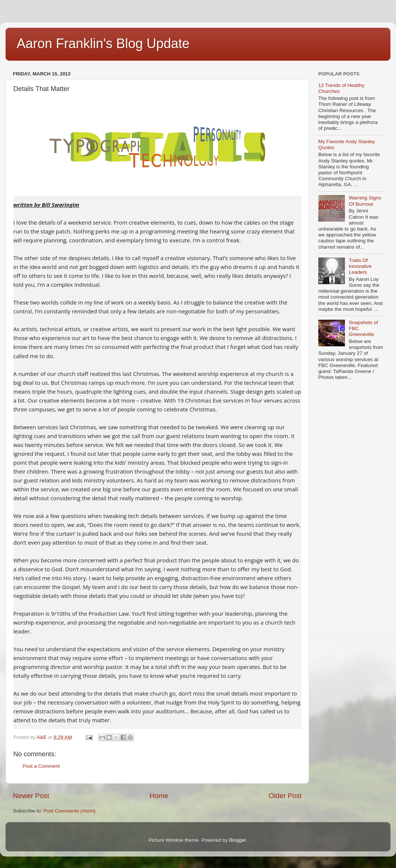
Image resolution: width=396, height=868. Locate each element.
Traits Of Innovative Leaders (360, 266)
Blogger (238, 840)
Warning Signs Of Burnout (365, 201)
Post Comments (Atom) (70, 811)
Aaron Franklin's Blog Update (103, 43)
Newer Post (31, 796)
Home (159, 796)
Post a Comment (41, 766)
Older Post (285, 796)
